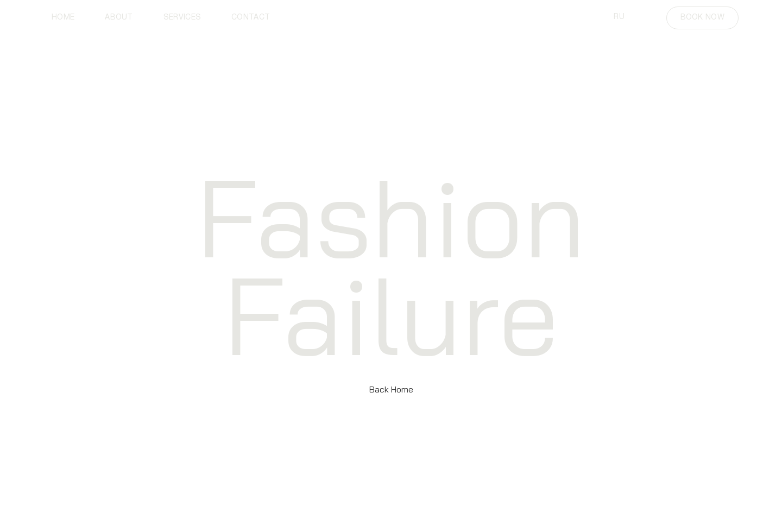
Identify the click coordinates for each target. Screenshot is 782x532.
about (119, 18)
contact (251, 18)
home (63, 18)
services (182, 18)
